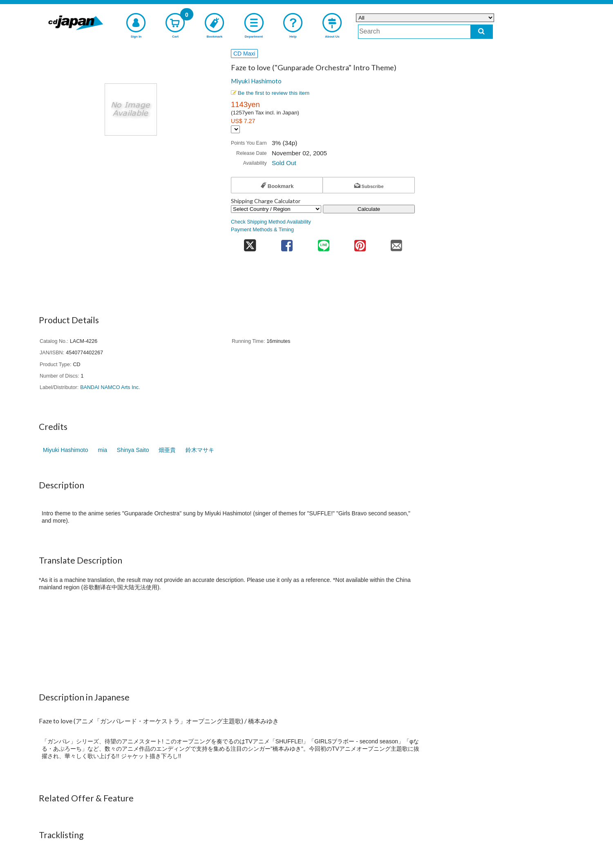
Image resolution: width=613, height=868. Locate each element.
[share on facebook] (287, 243)
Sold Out (284, 163)
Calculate (369, 209)
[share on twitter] (250, 243)
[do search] (482, 32)
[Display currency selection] (235, 129)
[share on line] (323, 243)
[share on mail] (397, 243)
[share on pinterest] (360, 243)
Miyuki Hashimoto (256, 81)
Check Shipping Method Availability (271, 222)
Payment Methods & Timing (262, 230)
